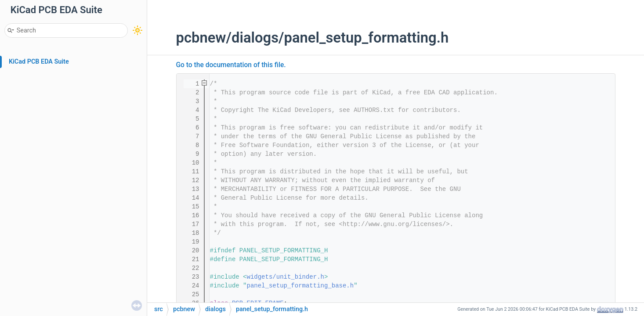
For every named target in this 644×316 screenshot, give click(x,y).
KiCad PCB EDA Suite (39, 62)
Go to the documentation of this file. (231, 65)
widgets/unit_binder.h (286, 277)
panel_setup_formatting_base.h (300, 286)
